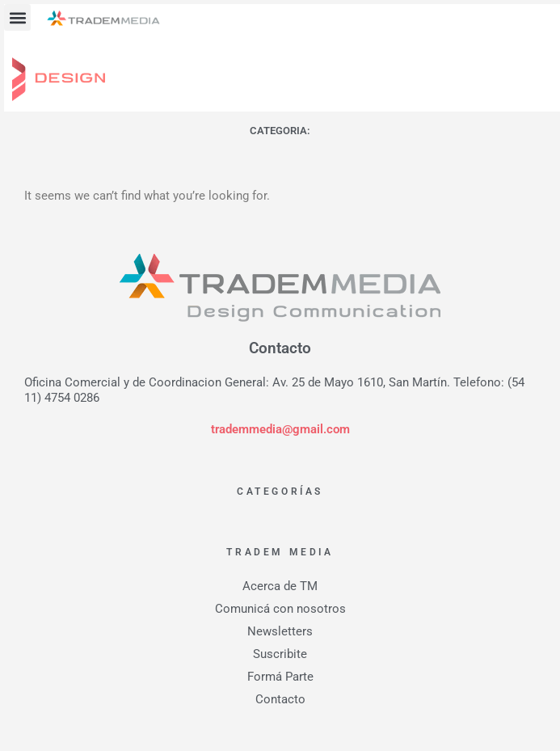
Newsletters (280, 631)
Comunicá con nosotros (280, 609)
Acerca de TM (280, 586)
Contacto (280, 699)
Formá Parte (280, 677)
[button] (17, 17)
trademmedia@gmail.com (280, 429)
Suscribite (280, 654)
